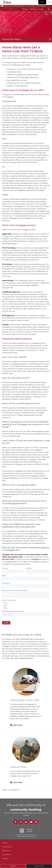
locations (35, 559)
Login (42, 2)
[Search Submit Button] (49, 9)
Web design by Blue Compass (26, 837)
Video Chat (39, 866)
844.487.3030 (8, 559)
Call (13, 866)
